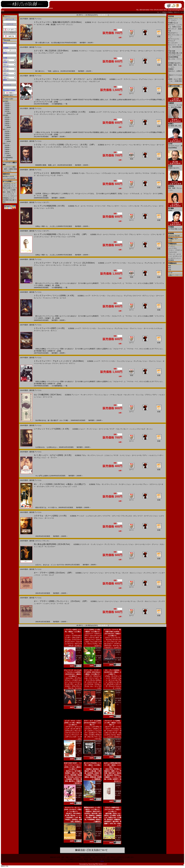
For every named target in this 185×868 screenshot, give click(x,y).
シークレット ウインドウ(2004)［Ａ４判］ (52, 429)
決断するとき (173, 23)
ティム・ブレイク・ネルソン (126, 573)
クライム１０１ (174, 39)
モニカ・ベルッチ (124, 395)
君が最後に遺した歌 (175, 53)
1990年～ (8, 107)
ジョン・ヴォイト (130, 328)
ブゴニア (172, 41)
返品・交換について (9, 192)
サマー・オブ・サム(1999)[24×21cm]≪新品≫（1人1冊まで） (92, 723)
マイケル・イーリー (94, 206)
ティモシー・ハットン (128, 429)
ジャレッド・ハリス (70, 487)
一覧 (6, 160)
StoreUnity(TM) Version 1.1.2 (97, 864)
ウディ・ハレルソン (150, 455)
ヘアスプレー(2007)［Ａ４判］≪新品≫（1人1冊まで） (73, 632)
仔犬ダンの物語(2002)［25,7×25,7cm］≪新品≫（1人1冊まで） (112, 809)
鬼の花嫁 (172, 51)
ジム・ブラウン (146, 395)
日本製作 (6, 115)
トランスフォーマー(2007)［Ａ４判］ (50, 328)
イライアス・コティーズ (111, 516)
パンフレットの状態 (9, 190)
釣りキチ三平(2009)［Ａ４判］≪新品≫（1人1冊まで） (93, 765)
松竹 (170, 268)
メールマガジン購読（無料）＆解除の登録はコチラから (10, 169)
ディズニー (172, 246)
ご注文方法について (9, 184)
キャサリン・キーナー (141, 145)
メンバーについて (8, 194)
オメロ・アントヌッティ (143, 206)
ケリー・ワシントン (95, 395)
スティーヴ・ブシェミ (54, 487)
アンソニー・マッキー (79, 395)
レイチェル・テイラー (51, 363)
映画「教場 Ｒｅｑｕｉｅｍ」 (175, 187)
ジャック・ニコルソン (104, 455)
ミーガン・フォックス (128, 263)
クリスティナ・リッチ (88, 544)
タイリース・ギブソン (43, 81)
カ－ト (160, 12)
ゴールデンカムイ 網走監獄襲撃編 (175, 145)
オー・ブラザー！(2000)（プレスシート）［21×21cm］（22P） (61, 601)
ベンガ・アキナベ (57, 175)
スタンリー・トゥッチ (45, 147)
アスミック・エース (174, 254)
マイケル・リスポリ (150, 173)
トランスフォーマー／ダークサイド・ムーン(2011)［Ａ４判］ (60, 112)
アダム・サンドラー (88, 455)
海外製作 (6, 101)
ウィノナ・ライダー (118, 484)
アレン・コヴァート (150, 484)
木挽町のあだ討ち (174, 63)
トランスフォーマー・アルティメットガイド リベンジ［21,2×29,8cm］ (65, 263)
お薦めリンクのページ (175, 275)
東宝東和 (171, 260)
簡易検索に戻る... (8, 95)
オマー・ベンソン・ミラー (124, 206)
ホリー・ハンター (159, 573)
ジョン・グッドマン (144, 573)
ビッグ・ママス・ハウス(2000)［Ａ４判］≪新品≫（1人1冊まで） (73, 723)
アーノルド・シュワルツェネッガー (89, 516)
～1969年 (8, 113)
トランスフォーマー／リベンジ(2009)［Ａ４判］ (55, 296)
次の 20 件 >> (103, 15)
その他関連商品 (8, 158)
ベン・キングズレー (41, 53)
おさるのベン (173, 33)
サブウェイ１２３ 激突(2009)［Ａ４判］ (52, 173)
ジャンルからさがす (9, 178)
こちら (102, 861)
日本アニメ (6, 143)
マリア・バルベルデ (56, 53)
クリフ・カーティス (145, 516)
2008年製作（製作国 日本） (118, 793)
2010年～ (8, 103)
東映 (170, 266)
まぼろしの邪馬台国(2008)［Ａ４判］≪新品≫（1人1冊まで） (112, 765)
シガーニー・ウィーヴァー (154, 51)
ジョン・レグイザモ (47, 208)
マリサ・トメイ (119, 455)
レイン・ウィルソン (64, 265)
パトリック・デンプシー (61, 81)
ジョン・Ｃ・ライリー (49, 458)
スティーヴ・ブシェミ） (65, 25)
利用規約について (8, 198)
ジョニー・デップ (85, 429)
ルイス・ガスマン (135, 173)
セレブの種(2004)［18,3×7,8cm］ (48, 395)
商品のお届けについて (10, 188)
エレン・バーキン (110, 395)
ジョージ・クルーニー (90, 573)
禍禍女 (171, 69)
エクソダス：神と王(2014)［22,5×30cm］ (52, 51)
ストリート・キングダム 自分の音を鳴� (175, 104)
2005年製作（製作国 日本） (79, 834)
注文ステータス (179, 12)
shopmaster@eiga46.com (176, 10)
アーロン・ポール (137, 51)
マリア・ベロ (114, 429)
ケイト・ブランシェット (119, 544)
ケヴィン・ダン (76, 81)
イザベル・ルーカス (79, 265)
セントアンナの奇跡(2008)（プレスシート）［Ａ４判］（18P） (61, 234)
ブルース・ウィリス (81, 147)
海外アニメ (6, 129)
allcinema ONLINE (174, 236)
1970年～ (8, 111)
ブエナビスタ (172, 252)
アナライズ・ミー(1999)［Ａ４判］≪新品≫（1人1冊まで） (112, 723)
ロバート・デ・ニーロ (112, 145)
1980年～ (8, 109)
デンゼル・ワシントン (86, 173)
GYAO (170, 241)
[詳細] (56, 102)
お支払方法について (9, 186)
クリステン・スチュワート (63, 147)
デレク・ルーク (80, 206)
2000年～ (8, 105)
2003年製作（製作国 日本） (98, 834)
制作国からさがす (8, 176)
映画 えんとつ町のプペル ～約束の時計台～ (175, 81)
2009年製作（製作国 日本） (79, 795)
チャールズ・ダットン (145, 429)
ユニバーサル (172, 248)
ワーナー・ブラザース (175, 250)
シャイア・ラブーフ (123, 79)
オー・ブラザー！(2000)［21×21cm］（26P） (54, 573)
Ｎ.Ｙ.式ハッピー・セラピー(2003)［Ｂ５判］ (53, 455)
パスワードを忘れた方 (10, 32)
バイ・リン (135, 395)
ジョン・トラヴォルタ (103, 173)
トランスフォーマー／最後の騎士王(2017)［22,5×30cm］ (58, 22)
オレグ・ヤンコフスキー (47, 547)
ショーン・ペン (127, 145)
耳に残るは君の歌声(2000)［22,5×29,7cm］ (52, 544)
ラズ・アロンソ (108, 206)
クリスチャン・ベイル (86, 51)
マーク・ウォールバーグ (100, 22)
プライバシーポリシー (10, 196)
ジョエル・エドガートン (104, 51)
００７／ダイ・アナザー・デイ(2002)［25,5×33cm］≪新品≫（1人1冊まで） (92, 672)
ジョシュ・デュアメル (132, 22)
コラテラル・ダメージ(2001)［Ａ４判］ (51, 516)
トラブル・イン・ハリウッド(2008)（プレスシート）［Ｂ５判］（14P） (65, 145)
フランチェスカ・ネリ (129, 516)
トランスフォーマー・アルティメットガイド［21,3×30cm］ (59, 361)
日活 (170, 270)
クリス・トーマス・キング (45, 575)
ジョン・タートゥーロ (148, 22)
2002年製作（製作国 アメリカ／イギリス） (96, 702)
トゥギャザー (173, 43)
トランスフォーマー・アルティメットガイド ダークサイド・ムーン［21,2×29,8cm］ (70, 79)
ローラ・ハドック (116, 22)
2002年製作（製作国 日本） (118, 838)
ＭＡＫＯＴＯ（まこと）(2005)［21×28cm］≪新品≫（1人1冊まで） (73, 809)
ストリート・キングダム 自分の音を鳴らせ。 (175, 47)
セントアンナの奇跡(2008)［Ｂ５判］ (50, 206)
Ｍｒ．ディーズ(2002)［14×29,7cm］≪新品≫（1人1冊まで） (60, 484)
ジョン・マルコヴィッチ (91, 81)
